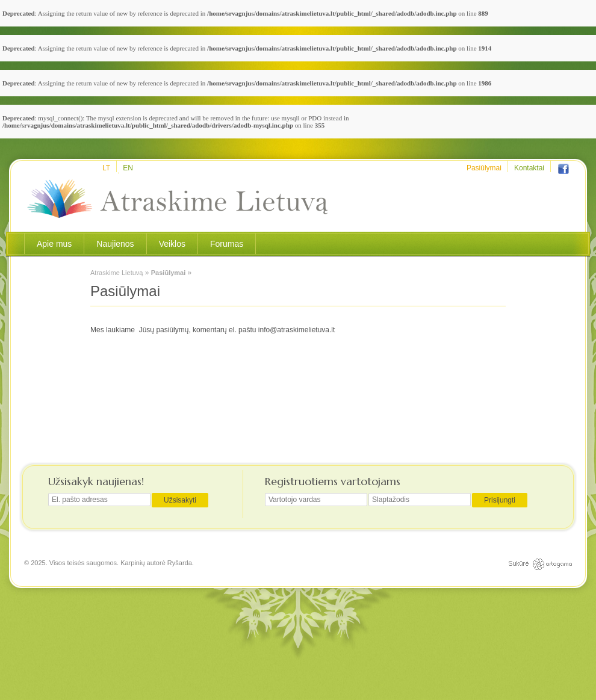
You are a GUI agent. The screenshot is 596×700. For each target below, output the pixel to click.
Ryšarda (180, 563)
